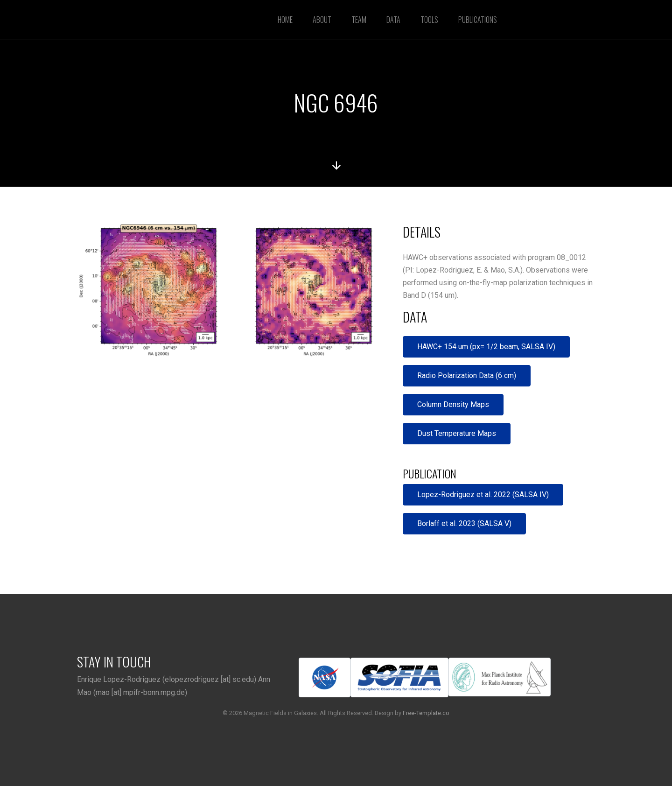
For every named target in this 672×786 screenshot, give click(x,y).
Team (359, 20)
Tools (429, 20)
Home (285, 20)
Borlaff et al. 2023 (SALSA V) (464, 523)
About (322, 20)
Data (393, 20)
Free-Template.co (426, 713)
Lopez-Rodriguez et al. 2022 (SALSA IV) (483, 495)
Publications (478, 20)
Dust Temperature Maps (457, 433)
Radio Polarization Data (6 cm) (467, 375)
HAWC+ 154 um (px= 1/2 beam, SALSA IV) (486, 347)
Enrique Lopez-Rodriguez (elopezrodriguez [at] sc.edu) (167, 679)
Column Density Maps (453, 404)
